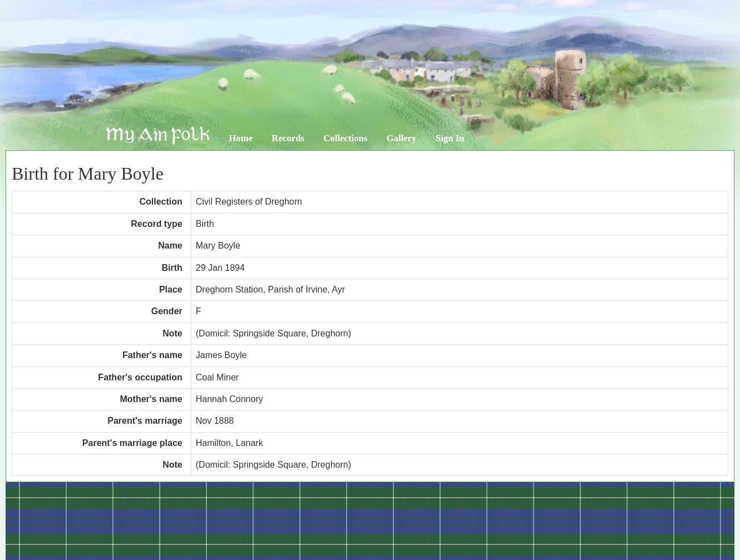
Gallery (402, 138)
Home (241, 138)
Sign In (450, 138)
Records (288, 138)
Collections (345, 138)
